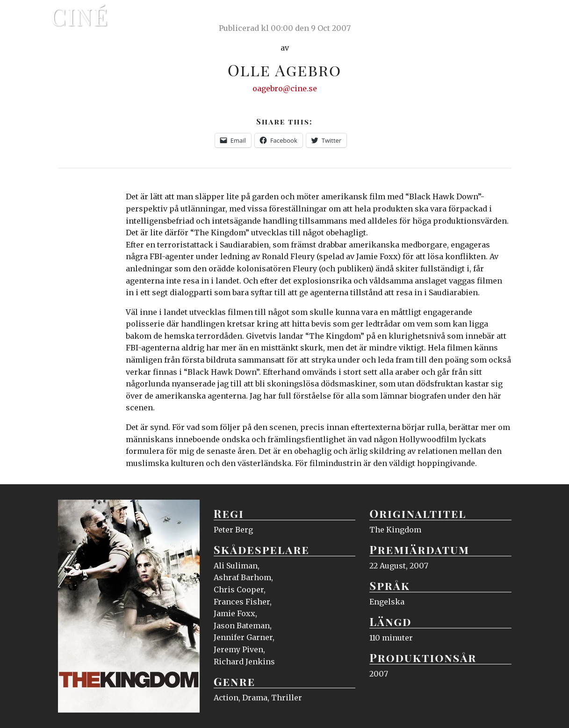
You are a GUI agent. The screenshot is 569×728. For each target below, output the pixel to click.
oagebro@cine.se (285, 88)
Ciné (80, 16)
